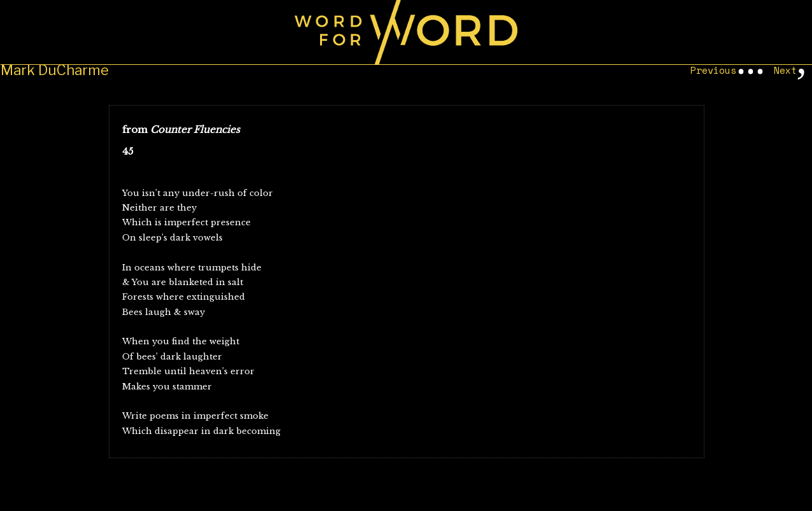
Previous (713, 70)
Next (785, 70)
